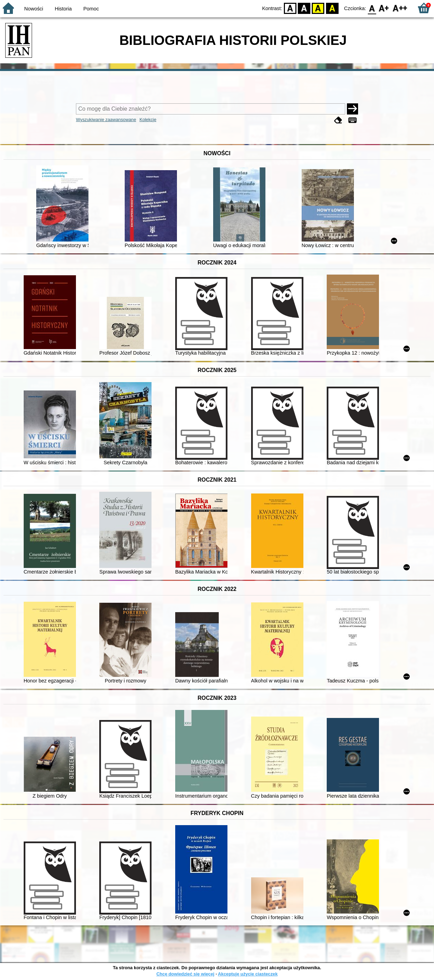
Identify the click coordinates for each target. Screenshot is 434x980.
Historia (63, 9)
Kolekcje (148, 120)
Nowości (34, 9)
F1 (384, 8)
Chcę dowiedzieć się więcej (185, 974)
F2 (400, 8)
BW (304, 8)
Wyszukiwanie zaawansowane (106, 120)
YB (318, 8)
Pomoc (91, 9)
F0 (372, 8)
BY (332, 8)
